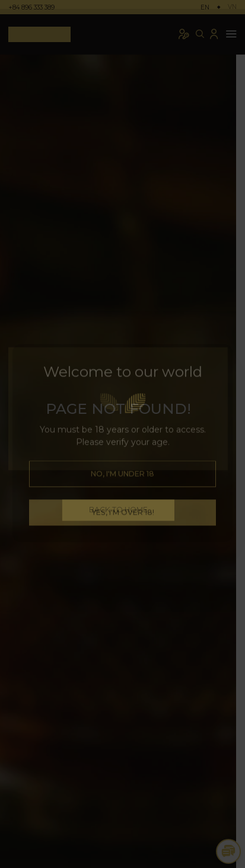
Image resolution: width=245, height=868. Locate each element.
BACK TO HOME (122, 510)
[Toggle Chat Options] (228, 851)
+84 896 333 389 (31, 7)
